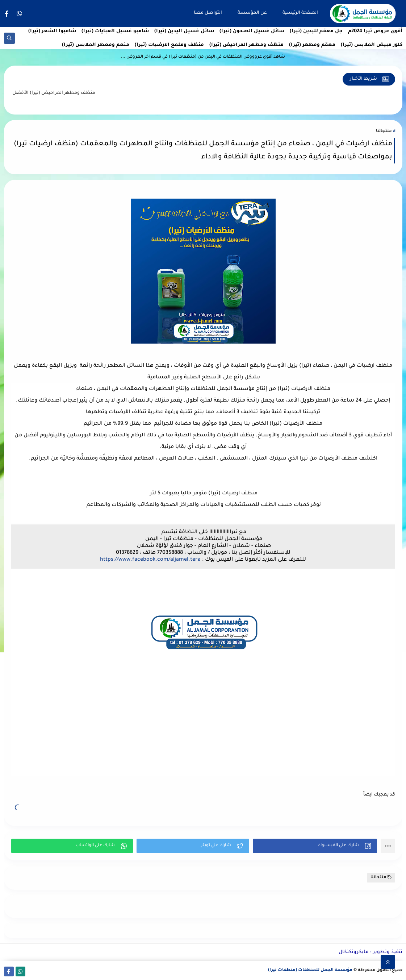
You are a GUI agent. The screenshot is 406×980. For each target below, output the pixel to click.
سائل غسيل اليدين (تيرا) (184, 31)
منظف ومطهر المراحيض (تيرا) (246, 45)
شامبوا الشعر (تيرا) (52, 31)
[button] (315, 846)
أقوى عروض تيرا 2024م (375, 31)
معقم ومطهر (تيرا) (312, 45)
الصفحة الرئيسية (300, 13)
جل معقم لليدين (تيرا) (316, 31)
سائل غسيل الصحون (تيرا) (252, 31)
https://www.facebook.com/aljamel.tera (150, 560)
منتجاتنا (384, 131)
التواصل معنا (208, 13)
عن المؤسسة (252, 13)
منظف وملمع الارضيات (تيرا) (169, 45)
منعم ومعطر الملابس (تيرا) (96, 45)
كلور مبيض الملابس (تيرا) (372, 45)
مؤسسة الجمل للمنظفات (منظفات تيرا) (310, 970)
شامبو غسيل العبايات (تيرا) (115, 31)
